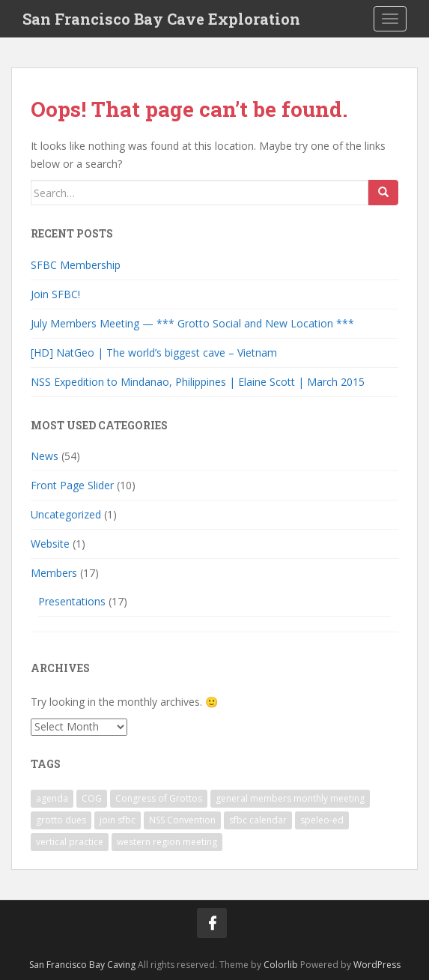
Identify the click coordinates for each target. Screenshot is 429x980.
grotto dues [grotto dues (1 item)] (61, 820)
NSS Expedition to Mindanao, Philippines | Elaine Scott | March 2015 (198, 382)
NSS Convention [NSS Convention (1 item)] (182, 820)
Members (54, 573)
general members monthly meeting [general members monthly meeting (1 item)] (290, 798)
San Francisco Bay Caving (82, 965)
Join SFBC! (55, 294)
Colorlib (281, 965)
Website (50, 544)
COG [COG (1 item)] (92, 798)
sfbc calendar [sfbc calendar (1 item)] (258, 820)
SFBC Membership (76, 265)
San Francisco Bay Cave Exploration (161, 19)
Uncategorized (66, 514)
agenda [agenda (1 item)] (52, 798)
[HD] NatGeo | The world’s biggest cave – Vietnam (154, 353)
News (45, 456)
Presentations (72, 601)
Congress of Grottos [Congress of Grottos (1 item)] (159, 798)
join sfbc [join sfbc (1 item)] (118, 820)
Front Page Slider (72, 485)
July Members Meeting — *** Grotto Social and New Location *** (192, 323)
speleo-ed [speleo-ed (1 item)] (322, 820)
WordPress (377, 965)
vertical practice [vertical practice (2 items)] (70, 842)
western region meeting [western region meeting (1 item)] (167, 842)
